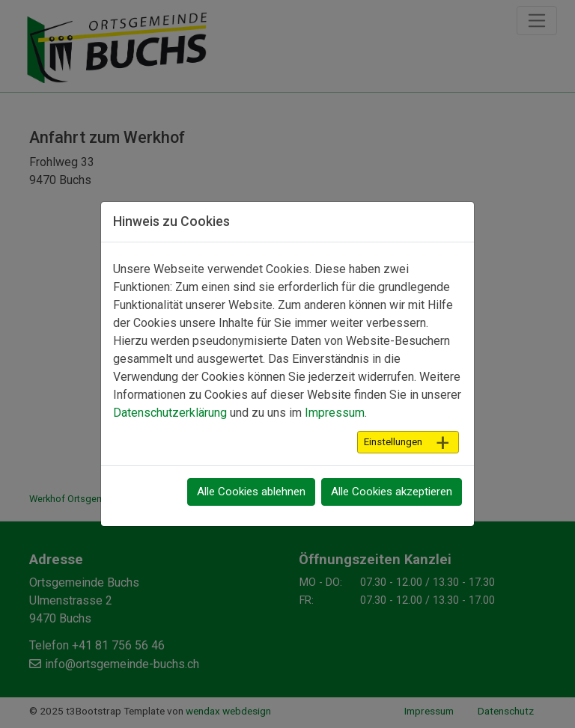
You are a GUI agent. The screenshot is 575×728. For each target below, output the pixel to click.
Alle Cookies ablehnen (251, 492)
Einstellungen (393, 442)
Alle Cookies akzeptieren (392, 492)
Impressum (335, 413)
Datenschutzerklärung (170, 413)
